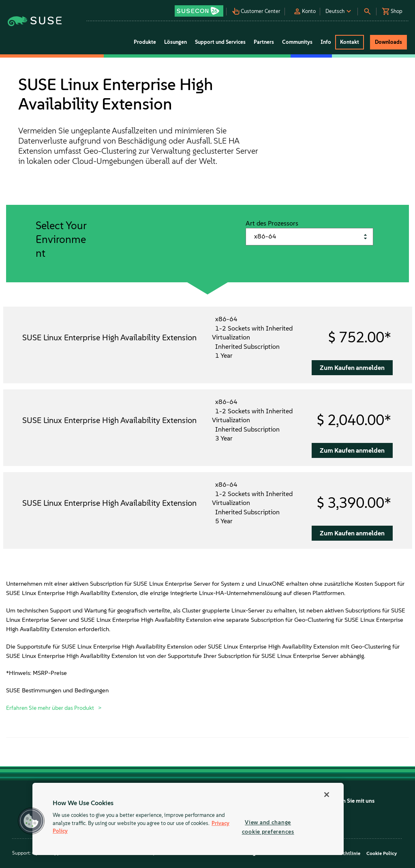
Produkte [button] (145, 42)
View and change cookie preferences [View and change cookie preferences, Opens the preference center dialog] (268, 827)
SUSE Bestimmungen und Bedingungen (57, 690)
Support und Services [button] (220, 42)
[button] (199, 8)
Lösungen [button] (175, 42)
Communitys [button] (297, 42)
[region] (188, 819)
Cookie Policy (382, 853)
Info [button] (326, 42)
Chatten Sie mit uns (350, 801)
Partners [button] (264, 42)
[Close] (327, 795)
